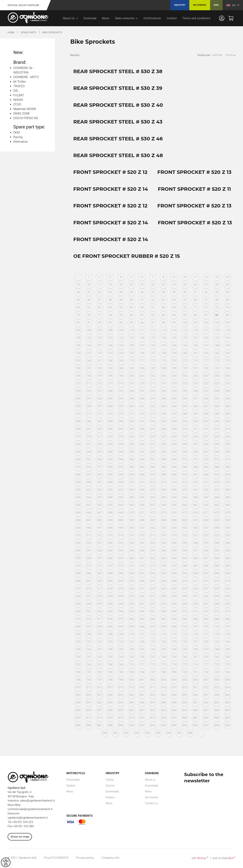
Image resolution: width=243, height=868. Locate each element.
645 (78, 604)
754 (121, 657)
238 (217, 391)
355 (185, 452)
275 (131, 414)
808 (217, 680)
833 (163, 695)
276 (142, 414)
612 (206, 581)
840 (78, 703)
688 (217, 619)
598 (217, 573)
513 (110, 535)
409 (121, 482)
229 (121, 391)
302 (100, 429)
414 (174, 482)
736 (89, 649)
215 (131, 383)
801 (142, 680)
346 (89, 452)
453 (110, 505)
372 (206, 459)
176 (195, 361)
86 (195, 315)
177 (206, 361)
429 (174, 490)
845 (131, 703)
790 (185, 672)
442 (153, 497)
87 (206, 315)
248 (163, 399)
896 (195, 725)
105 (78, 330)
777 (206, 665)
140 (131, 345)
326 (195, 437)
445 (185, 497)
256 (89, 406)
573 (110, 566)
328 (217, 437)
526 (89, 543)
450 (78, 505)
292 (153, 421)
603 (110, 581)
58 (217, 300)
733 (217, 642)
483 (110, 520)
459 (174, 505)
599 (227, 573)
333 (110, 444)
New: (18, 52)
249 (174, 399)
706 (89, 634)
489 (174, 520)
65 (131, 307)
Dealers (71, 786)
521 (195, 535)
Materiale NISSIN (25, 109)
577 (153, 566)
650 (131, 604)
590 (131, 573)
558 (110, 558)
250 (185, 399)
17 (100, 285)
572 (100, 566)
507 (206, 528)
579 (174, 566)
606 (142, 581)
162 (206, 353)
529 (121, 543)
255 (78, 406)
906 (169, 733)
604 (121, 581)
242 (100, 399)
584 (227, 566)
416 (195, 482)
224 (227, 383)
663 (110, 611)
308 (163, 429)
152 (100, 353)
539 (227, 543)
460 (185, 505)
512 (100, 535)
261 (142, 406)
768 (110, 665)
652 (153, 604)
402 (206, 475)
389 (227, 467)
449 (227, 497)
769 (121, 665)
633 (110, 596)
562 (153, 558)
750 (78, 657)
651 (142, 604)
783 (110, 672)
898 (217, 725)
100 (185, 323)
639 (174, 596)
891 (142, 725)
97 (153, 323)
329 (227, 437)
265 (185, 406)
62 (100, 307)
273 (110, 414)
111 (142, 330)
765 (78, 665)
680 (131, 619)
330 (78, 444)
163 (217, 353)
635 (131, 596)
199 (121, 376)
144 (174, 345)
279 (174, 414)
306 (142, 429)
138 (110, 345)
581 (195, 566)
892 (153, 725)
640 (185, 596)
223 (217, 383)
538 (217, 543)
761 (195, 657)
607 (153, 581)
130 (185, 338)
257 (100, 406)
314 (227, 429)
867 (206, 710)
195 (78, 376)
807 (206, 680)
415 (185, 482)
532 (153, 543)
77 (100, 315)
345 (78, 452)
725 (131, 642)
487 (153, 520)
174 (174, 361)
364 (121, 459)
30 (78, 292)
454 (121, 505)
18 (110, 285)
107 (100, 330)
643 (217, 596)
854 (227, 703)
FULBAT (19, 95)
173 (163, 361)
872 (100, 718)
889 (121, 725)
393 (110, 475)
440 (131, 497)
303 (110, 429)
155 (131, 353)
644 (227, 596)
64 (121, 307)
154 (121, 353)
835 (185, 695)
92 (100, 323)
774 (174, 665)
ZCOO (17, 104)
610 (185, 581)
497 (100, 528)
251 (195, 399)
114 (174, 330)
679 (121, 619)
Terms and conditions (196, 18)
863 (163, 710)
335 (131, 444)
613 (217, 581)
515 (131, 535)
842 (100, 703)
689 (227, 619)
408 (110, 482)
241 (89, 399)
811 (89, 687)
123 (110, 338)
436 (89, 497)
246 (142, 399)
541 (89, 551)
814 (121, 687)
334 (121, 444)
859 (121, 710)
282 (206, 414)
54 (174, 300)
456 (142, 505)
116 (195, 330)
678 (110, 619)
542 (100, 551)
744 (174, 649)
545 (131, 551)
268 (217, 406)
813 (110, 687)
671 (195, 611)
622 (153, 589)
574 (121, 566)
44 (227, 292)
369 (174, 459)
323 (163, 437)
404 (227, 475)
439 (121, 497)
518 (163, 535)
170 (131, 361)
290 (131, 421)
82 (153, 315)
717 (206, 634)
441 (142, 497)
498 (110, 528)
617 (100, 589)
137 (100, 345)
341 (195, 444)
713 (163, 634)
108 (110, 330)
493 (217, 520)
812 (100, 687)
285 (78, 421)
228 (110, 391)
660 (78, 611)
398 (163, 475)
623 (163, 589)
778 (217, 665)
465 (78, 513)
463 (217, 505)
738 (110, 649)
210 (78, 383)
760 (185, 657)
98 (163, 323)
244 (121, 399)
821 (195, 687)
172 (153, 361)
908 (190, 733)
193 (217, 368)
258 (110, 406)
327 (206, 437)
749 (227, 649)
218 (163, 383)
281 (195, 414)
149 (227, 345)
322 (153, 437)
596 (195, 573)
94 (121, 323)
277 (153, 414)
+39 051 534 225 (23, 822)
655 (185, 604)
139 (121, 345)
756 (142, 657)
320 (131, 437)
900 (105, 733)
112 (153, 330)
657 (206, 604)
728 (163, 642)
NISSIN (18, 100)
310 (185, 429)
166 (89, 361)
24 (174, 285)
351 (142, 452)
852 (206, 703)
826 (89, 695)
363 (110, 459)
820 (185, 687)
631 (89, 596)
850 (185, 703)
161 (195, 353)
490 (185, 520)
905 (158, 733)
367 (153, 459)
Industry (180, 5)
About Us (69, 18)
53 (163, 300)
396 (142, 475)
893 (163, 725)
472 (153, 513)
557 (100, 558)
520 (185, 535)
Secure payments (80, 816)
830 (131, 695)
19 (121, 285)
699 (174, 627)
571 (89, 566)
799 (121, 680)
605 (131, 581)
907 (179, 733)
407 (100, 482)
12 (206, 277)
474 (174, 513)
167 (100, 361)
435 (78, 497)
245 (131, 399)
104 (227, 323)
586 (89, 573)
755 (131, 657)
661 (89, 611)
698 (163, 627)
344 (227, 444)
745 (185, 649)
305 (131, 429)
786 (142, 672)
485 (131, 520)
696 (142, 627)
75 (78, 315)
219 (174, 383)
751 (89, 657)
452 (100, 505)
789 (174, 672)
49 (121, 300)
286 (89, 421)
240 (78, 399)
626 (195, 589)
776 (195, 665)
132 (206, 338)
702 (206, 627)
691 (89, 627)
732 (206, 642)
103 (217, 323)
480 (78, 520)
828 (110, 695)
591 (142, 573)
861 (142, 710)
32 (100, 292)
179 (227, 361)
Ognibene (152, 773)
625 (185, 589)
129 (174, 338)
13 (217, 277)
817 (153, 687)
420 (78, 490)
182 (100, 368)
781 (89, 672)
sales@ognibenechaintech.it (37, 801)
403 (217, 475)
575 (131, 566)
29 (227, 285)
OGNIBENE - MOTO (26, 77)
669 (174, 611)
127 (153, 338)
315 (78, 437)
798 (110, 680)
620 (131, 589)
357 (206, 452)
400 (185, 475)
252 (206, 399)
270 (78, 414)
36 (142, 292)
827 (100, 695)
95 (131, 323)
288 (110, 421)
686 (195, 619)
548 (163, 551)
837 (206, 695)
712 (153, 634)
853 (217, 703)
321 (142, 437)
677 (100, 619)
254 (227, 399)
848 (163, 703)
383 (163, 467)
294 (174, 421)
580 (185, 566)
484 (121, 520)
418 (217, 482)
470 (131, 513)
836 (195, 695)
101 (195, 323)
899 (227, 725)
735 (78, 649)
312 (206, 429)
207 (206, 376)
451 (89, 505)
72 (206, 307)
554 (227, 551)
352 (153, 452)
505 (185, 528)
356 (195, 452)
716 (195, 634)
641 (195, 596)
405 (78, 482)
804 (174, 680)
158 (163, 353)
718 (217, 634)
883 (217, 718)
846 (142, 703)
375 (78, 467)
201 (142, 376)
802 (153, 680)
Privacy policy (85, 858)
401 (195, 475)
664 (121, 611)
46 (89, 300)
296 (195, 421)
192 (206, 368)
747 (206, 649)
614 (227, 581)
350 (131, 452)
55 (185, 300)
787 (153, 672)
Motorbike (200, 5)
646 (89, 604)
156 (142, 353)
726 (142, 642)
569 (227, 558)
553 (217, 551)
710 (131, 634)
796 (89, 680)
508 (217, 528)
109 (121, 330)
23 (163, 285)
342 (206, 444)
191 (195, 368)
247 (153, 399)
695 (131, 627)
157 (153, 353)
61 (89, 307)
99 (174, 323)
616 (89, 589)
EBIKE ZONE (22, 114)
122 (100, 338)
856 (89, 710)
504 (174, 528)
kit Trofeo (20, 82)
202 (153, 376)
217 (153, 383)
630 (78, 596)
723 (110, 642)
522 (206, 535)
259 (121, 406)
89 (227, 315)
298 (217, 421)
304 (121, 429)
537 (206, 543)
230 (131, 391)
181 (89, 368)
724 (121, 642)
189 (174, 368)
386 (195, 467)
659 (227, 604)
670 (185, 611)
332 (100, 444)
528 (110, 543)
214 (121, 383)
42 (206, 292)
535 (185, 543)
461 (195, 505)
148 (217, 345)
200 (131, 376)
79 (121, 315)
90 (78, 323)
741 (142, 649)
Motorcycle (76, 773)
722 (100, 642)
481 (89, 520)
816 (142, 687)
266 (195, 406)
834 (174, 695)
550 (185, 551)
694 (121, 627)
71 (195, 307)
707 (100, 634)
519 (174, 535)
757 (153, 657)
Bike (216, 5)
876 (142, 718)
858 (110, 710)
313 (217, 429)
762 (206, 657)
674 (227, 611)
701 (195, 627)
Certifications (152, 18)
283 (217, 414)
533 (163, 543)
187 (153, 368)
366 (142, 459)
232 (153, 391)
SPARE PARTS (28, 32)
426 (142, 490)
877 (153, 718)
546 (142, 551)
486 (142, 520)
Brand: (20, 62)
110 (131, 330)
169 (121, 361)
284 (227, 414)
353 (163, 452)
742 (153, 649)
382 (153, 467)
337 (153, 444)
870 (78, 718)
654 (174, 604)
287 (100, 421)
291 (142, 421)
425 (131, 490)
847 (153, 703)
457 (153, 505)
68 (163, 307)
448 (217, 497)
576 (142, 566)
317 (100, 437)
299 (227, 421)
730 (185, 642)
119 (227, 330)
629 (227, 589)
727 (153, 642)
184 (121, 368)
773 (163, 665)
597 (206, 573)
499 (121, 528)
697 (153, 627)
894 (174, 725)
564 (174, 558)
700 (185, 627)
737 (100, 649)
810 (78, 687)
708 (110, 634)
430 (185, 490)
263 (163, 406)
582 (206, 566)
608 (163, 581)
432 (206, 490)
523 (217, 535)
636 (142, 596)
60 (78, 307)
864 (174, 710)
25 (185, 285)
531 (142, 543)
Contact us (151, 803)
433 (217, 490)
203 (163, 376)
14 (227, 277)
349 (121, 452)
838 (217, 695)
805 (185, 680)
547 (153, 551)
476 (195, 513)
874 (121, 718)
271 (89, 414)
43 (217, 292)
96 (142, 323)
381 (142, 467)
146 (195, 345)
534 (174, 543)
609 (174, 581)
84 (174, 315)
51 (142, 300)
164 (227, 353)
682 (153, 619)
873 (110, 718)
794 (227, 672)
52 (153, 300)
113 (163, 330)
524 (227, 535)
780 (78, 672)
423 (110, 490)
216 (142, 383)
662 (100, 611)
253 (217, 399)
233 (163, 391)
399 (174, 475)
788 (163, 672)
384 (174, 467)
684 (174, 619)
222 (206, 383)
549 (174, 551)
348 (110, 452)
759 (174, 657)
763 (217, 657)
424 (121, 490)
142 (153, 345)
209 (227, 376)
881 (195, 718)
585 (78, 573)
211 (89, 383)
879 (174, 718)
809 (227, 680)
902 (126, 733)
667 (153, 611)
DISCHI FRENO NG (26, 118)
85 (185, 315)
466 (89, 513)
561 (142, 558)
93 (110, 323)
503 (163, 528)
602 (100, 581)
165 (78, 361)
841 (89, 703)
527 (100, 543)
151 (89, 353)
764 (227, 657)
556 (89, 558)
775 (185, 665)
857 (100, 710)
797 (100, 680)
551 (195, 551)
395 (131, 475)
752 (100, 657)
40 (185, 292)
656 (195, 604)
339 (174, 444)
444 (174, 497)
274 (121, 414)
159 (174, 353)
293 (163, 421)
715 (185, 634)
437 (100, 497)
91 (89, 323)
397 (153, 475)
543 (110, 551)
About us (150, 780)
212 (100, 383)
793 (217, 672)
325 (185, 437)
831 (142, 695)
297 (206, 421)
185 (131, 368)
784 (121, 672)
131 (195, 338)
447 (206, 497)
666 (142, 611)
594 (174, 573)
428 (163, 490)
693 (110, 627)
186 (142, 368)
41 (195, 292)
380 (131, 467)
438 (110, 497)
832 (153, 695)
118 (217, 330)
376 (89, 467)
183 (110, 368)
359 (227, 452)
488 (163, 520)
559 (121, 558)
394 (121, 475)
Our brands (151, 797)
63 (110, 307)
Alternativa (20, 142)
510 (78, 535)
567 (206, 558)
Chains (110, 780)
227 (100, 391)
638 (163, 596)
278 (163, 414)
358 (217, 452)
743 (163, 649)
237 (206, 391)
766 (89, 665)
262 (153, 406)
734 (227, 642)
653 (163, 604)
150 (78, 353)
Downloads (73, 780)
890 (131, 725)
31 (89, 292)
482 (100, 520)
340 (185, 444)
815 (131, 687)
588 (110, 573)
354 (174, 452)
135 (78, 345)
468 (110, 513)
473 (163, 513)
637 (153, 596)
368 (163, 459)
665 (131, 611)
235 (185, 391)
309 (174, 429)
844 (121, 703)
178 (217, 361)
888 (110, 725)
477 (206, 513)
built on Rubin (224, 858)
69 (174, 307)
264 (174, 406)
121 (89, 338)
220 (185, 383)
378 (110, 467)
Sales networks (125, 18)
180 (78, 368)
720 (78, 642)
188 (163, 368)
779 (227, 665)
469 (121, 513)
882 (206, 718)
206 (195, 376)
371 (195, 459)
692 (100, 627)
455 (131, 505)
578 (163, 566)
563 (163, 558)
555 (78, 558)
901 (116, 733)
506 (195, 528)
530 (131, 543)
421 (89, 490)
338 (163, 444)
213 (110, 383)
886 (89, 725)
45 (78, 300)
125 (131, 338)
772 (153, 665)
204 (174, 376)
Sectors (110, 786)
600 (78, 581)
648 (110, 604)
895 (185, 725)
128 (163, 338)
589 (121, 573)
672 (206, 611)
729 (174, 642)
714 (174, 634)
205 (185, 376)
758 (163, 657)
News (106, 18)
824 (227, 687)
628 (217, 589)
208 (217, 376)
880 (185, 718)
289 (121, 421)
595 (185, 573)
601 (89, 581)
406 (89, 482)
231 (142, 391)
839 (227, 695)
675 (78, 619)
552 (206, 551)
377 (100, 467)
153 (110, 353)
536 (195, 543)
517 (153, 535)
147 (206, 345)
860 (131, 710)
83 (163, 315)
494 (227, 520)
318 (110, 437)
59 (227, 300)
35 (131, 292)
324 (174, 437)
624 (174, 589)
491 (195, 520)
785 (131, 672)
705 (78, 634)
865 (185, 710)
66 (142, 307)
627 (206, 589)
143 (163, 345)
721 (89, 642)
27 (206, 285)
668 (163, 611)
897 (206, 725)
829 (121, 695)
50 (131, 300)
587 (100, 573)
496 (89, 528)
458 (163, 505)
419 (227, 482)
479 (227, 513)
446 (195, 497)
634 (121, 596)
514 (121, 535)
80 (131, 315)
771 (142, 665)
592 (153, 573)
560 (131, 558)
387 (206, 467)
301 (89, 429)
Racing (18, 137)
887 (100, 725)
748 (217, 649)
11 (195, 277)
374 (227, 459)
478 (217, 513)
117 (206, 330)
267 (206, 406)
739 (121, 649)
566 (195, 558)
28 (217, 285)
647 (100, 604)
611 (195, 581)
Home (11, 32)
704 (227, 627)
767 (100, 665)
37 (153, 292)
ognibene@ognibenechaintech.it (28, 818)
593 (163, 573)
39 (174, 292)
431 (195, 490)
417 (206, 482)
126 (142, 338)
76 (89, 315)
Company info (111, 858)
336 (142, 444)
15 (78, 285)
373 (217, 459)
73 (217, 307)
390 (78, 475)
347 (100, 452)
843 (110, 703)
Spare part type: (29, 127)
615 (78, 589)
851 (195, 703)
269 (227, 406)
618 (110, 589)
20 (131, 285)
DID (16, 91)
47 (100, 300)
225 (78, 391)
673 (217, 611)
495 (78, 528)
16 (89, 285)
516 (142, 535)
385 (185, 467)
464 (227, 505)
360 (78, 459)
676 (89, 619)
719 (227, 634)
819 (174, 687)
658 (217, 604)
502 (153, 528)
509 (227, 528)
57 (206, 300)
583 (217, 566)
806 (195, 680)
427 (153, 490)
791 (195, 672)
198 (110, 376)
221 (195, 383)
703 (217, 627)
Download (90, 18)
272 (100, 414)
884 (227, 718)
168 (110, 361)
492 (206, 520)
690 (78, 627)
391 (89, 475)
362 (100, 459)
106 (89, 330)
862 (153, 710)
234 (174, 391)
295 (185, 421)
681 (142, 619)
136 (89, 345)
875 (131, 718)
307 (153, 429)
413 (163, 482)
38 (163, 292)
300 (78, 429)
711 (142, 634)
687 (206, 619)
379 (121, 467)
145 (185, 345)
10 (185, 277)
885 (78, 725)
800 (131, 680)
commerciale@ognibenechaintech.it (30, 809)
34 (121, 292)
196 (89, 376)
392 (100, 475)
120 (78, 338)
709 (121, 634)
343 (217, 444)
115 (185, 330)
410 (131, 482)
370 (185, 459)
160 (185, 353)
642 (206, 596)
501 (142, 528)
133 (217, 338)
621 (142, 589)
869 (227, 710)
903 (137, 733)
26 (195, 285)
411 (142, 482)
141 (142, 345)
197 (100, 376)
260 (131, 406)
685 (185, 619)
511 (89, 535)
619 (121, 589)
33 (110, 292)
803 (163, 680)
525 (78, 543)
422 (100, 490)
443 (163, 497)
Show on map (20, 837)
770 (131, 665)
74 (227, 307)
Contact (172, 18)
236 (195, 391)
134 (227, 338)
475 (185, 513)
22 (153, 285)
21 (142, 285)
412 (153, 482)
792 (206, 672)
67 (153, 307)
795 (78, 680)
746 (195, 649)
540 (78, 551)
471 (142, 513)
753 (110, 657)
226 (89, 391)
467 (100, 513)
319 (121, 437)
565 (185, 558)
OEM (17, 133)
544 (121, 551)
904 (147, 733)
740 (131, 649)
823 (217, 687)
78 (110, 315)
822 (206, 687)
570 (78, 566)
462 (206, 505)
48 (110, 300)
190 (185, 368)
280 (185, 414)
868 (217, 710)
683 (163, 619)
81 (142, 315)
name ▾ (217, 55)
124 (121, 338)
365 (131, 459)
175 (185, 361)
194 (227, 368)
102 (206, 323)
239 (227, 391)
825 (78, 695)
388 (217, 467)
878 (163, 718)
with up (200, 858)
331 (89, 444)
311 (195, 429)
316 (89, 437)
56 (195, 300)
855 (78, 710)
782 (100, 672)
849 (174, 703)
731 (195, 642)
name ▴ (230, 55)
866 (195, 710)
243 (110, 399)
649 (121, 604)
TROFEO (19, 86)
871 (89, 718)
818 (163, 687)
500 (131, 528)
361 (89, 459)
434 (227, 490)
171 (142, 361)
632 (100, 596)
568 (217, 558)
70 (185, 307)
